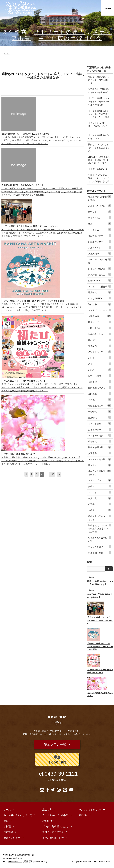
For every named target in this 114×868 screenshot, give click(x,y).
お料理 (100, 370)
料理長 (100, 504)
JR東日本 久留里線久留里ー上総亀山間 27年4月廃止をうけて (99, 160)
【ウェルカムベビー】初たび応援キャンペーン (99, 126)
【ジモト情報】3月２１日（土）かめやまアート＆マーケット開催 (99, 114)
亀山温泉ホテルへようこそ (100, 518)
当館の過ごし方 (100, 334)
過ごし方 (47, 809)
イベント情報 (100, 423)
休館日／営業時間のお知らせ (100, 473)
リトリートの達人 (59, 32)
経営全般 (100, 212)
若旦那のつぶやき (100, 206)
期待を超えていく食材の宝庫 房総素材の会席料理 (100, 528)
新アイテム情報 (100, 435)
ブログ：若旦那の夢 (53, 831)
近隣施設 (100, 393)
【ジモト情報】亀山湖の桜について (99, 137)
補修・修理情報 (100, 447)
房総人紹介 (100, 253)
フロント (100, 492)
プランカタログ (100, 547)
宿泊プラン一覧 (55, 744)
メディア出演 (72, 74)
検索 (89, 562)
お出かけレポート (100, 241)
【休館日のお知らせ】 (99, 169)
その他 (100, 399)
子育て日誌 (100, 229)
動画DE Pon (100, 280)
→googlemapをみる (12, 857)
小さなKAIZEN (100, 298)
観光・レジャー (100, 322)
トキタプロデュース (100, 310)
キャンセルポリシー (53, 837)
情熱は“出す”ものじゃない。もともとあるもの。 (99, 148)
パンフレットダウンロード (93, 809)
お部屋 (100, 358)
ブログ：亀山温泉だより (55, 825)
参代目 (100, 486)
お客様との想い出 (100, 268)
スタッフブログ (100, 480)
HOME (7, 54)
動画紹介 (83, 814)
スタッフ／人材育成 (100, 286)
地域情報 (100, 465)
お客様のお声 (100, 429)
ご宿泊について (100, 352)
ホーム (7, 809)
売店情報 (100, 417)
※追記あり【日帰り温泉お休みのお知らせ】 (99, 91)
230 (52, 474)
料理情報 (100, 411)
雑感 (100, 224)
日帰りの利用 (100, 376)
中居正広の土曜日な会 (70, 38)
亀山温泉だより (100, 405)
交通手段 (100, 382)
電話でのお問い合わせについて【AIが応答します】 (99, 80)
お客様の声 (100, 316)
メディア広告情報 (100, 459)
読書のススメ (100, 218)
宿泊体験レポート (100, 235)
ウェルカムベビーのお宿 (100, 539)
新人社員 (100, 498)
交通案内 (100, 346)
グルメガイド (100, 247)
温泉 (100, 364)
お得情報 (100, 510)
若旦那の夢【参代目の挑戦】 (100, 198)
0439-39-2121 (61, 773)
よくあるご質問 (57, 758)
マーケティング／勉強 (100, 261)
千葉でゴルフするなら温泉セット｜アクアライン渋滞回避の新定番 (99, 178)
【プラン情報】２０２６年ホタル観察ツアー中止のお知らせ (99, 101)
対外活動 (100, 304)
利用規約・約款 (100, 553)
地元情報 (100, 292)
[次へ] (59, 474)
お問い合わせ (100, 328)
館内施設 (100, 340)
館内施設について (100, 387)
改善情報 (100, 441)
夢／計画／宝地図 (100, 274)
